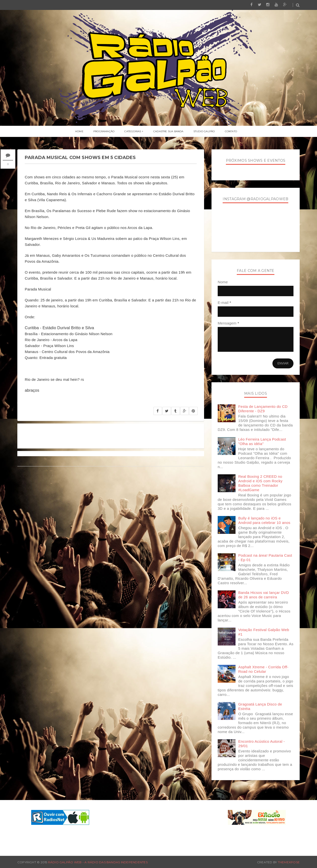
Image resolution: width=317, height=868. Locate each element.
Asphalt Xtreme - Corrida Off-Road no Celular (263, 669)
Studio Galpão (204, 131)
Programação (104, 131)
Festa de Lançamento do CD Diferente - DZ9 (263, 409)
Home (79, 131)
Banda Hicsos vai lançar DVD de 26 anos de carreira (264, 595)
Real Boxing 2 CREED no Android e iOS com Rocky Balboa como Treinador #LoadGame (260, 483)
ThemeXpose (289, 862)
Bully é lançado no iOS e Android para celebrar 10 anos (264, 520)
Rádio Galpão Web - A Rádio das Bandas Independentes (98, 862)
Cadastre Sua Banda (168, 131)
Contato (231, 131)
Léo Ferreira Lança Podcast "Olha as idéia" (262, 441)
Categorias (133, 131)
